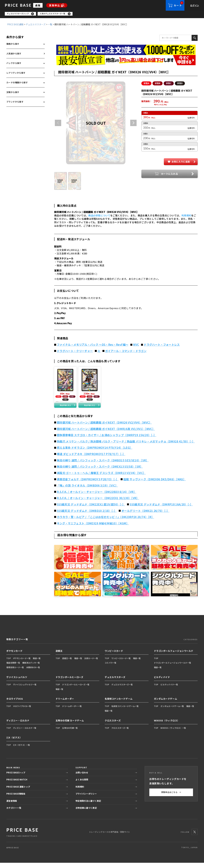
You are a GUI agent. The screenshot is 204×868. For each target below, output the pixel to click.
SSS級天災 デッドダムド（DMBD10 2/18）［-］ (87, 516)
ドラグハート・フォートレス (162, 346)
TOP (9, 663)
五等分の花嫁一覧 (70, 733)
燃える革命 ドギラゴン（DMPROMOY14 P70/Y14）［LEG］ (95, 453)
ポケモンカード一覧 (22, 663)
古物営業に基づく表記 (86, 813)
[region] (104, 14)
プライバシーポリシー (86, 799)
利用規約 (186, 216)
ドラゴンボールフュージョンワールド (174, 656)
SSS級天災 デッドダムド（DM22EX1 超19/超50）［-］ (91, 510)
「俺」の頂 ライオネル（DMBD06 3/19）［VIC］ (87, 491)
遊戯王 (59, 656)
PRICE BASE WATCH (17, 785)
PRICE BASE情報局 (16, 799)
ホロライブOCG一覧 (22, 711)
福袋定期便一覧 (13, 668)
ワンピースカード (114, 656)
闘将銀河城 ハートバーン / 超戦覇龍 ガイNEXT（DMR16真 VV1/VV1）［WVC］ (106, 434)
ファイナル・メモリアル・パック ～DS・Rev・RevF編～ (93, 346)
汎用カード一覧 (91, 663)
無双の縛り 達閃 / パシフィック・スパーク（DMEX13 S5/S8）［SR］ (100, 472)
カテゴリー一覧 (14, 813)
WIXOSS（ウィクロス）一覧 (173, 733)
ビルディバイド (162, 682)
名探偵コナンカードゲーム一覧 (125, 711)
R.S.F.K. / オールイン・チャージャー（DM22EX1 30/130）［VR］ (98, 503)
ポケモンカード (15, 656)
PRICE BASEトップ (16, 778)
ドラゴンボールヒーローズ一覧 (76, 690)
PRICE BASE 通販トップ (18, 792)
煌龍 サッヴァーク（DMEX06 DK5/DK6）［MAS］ (155, 484)
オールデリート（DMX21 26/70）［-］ (145, 516)
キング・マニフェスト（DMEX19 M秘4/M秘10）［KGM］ (93, 528)
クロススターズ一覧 (120, 733)
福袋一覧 (37, 663)
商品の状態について (99, 216)
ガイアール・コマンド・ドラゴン (126, 352)
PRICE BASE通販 (15, 25)
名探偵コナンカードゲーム (119, 704)
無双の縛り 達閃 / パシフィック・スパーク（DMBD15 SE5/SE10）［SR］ (103, 465)
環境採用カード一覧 (15, 673)
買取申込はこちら (171, 797)
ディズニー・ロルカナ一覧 (25, 733)
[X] (195, 837)
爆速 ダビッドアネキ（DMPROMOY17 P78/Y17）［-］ (91, 459)
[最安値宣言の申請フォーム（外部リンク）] (126, 61)
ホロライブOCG (15, 704)
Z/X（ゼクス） (14, 743)
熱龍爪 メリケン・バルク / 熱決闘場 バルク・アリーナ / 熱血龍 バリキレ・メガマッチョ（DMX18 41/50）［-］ (126, 447)
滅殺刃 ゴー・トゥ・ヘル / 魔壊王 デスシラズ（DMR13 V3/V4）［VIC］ (101, 478)
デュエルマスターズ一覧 (122, 690)
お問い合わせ (82, 778)
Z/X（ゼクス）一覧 (22, 750)
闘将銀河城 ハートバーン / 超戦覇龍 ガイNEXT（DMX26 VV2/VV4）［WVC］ (104, 428)
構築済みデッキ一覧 (31, 668)
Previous (58, 124)
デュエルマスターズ (36, 25)
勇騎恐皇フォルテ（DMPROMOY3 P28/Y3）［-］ (88, 484)
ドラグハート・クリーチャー (75, 352)
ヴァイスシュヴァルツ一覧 (25, 690)
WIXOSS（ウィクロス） (167, 726)
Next (133, 124)
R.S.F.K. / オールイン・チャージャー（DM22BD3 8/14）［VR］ (97, 497)
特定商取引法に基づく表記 (88, 806)
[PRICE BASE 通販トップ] (22, 837)
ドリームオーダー (65, 704)
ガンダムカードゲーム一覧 (172, 711)
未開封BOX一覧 (33, 673)
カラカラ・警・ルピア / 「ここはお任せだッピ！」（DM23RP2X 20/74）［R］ (106, 522)
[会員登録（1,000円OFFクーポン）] (126, 51)
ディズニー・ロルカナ (18, 726)
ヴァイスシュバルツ (17, 682)
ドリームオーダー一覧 (72, 711)
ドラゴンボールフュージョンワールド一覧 (173, 668)
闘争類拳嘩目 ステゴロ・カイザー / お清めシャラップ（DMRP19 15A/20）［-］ (107, 440)
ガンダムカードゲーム (166, 704)
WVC (136, 346)
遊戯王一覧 (67, 663)
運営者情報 (12, 806)
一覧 (50, 25)
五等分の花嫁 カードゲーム (70, 726)
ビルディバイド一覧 (169, 690)
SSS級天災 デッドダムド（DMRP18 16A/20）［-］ (161, 510)
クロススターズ (113, 726)
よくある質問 (82, 785)
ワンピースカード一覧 (121, 663)
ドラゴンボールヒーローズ (69, 682)
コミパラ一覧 (111, 668)
